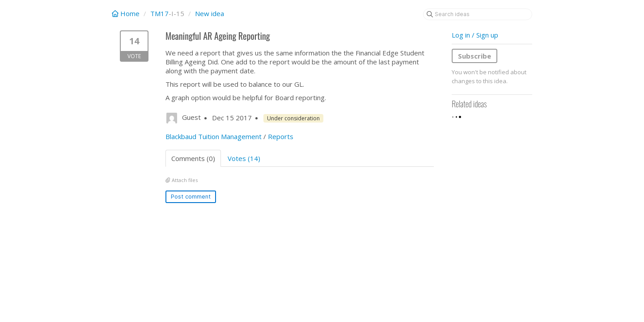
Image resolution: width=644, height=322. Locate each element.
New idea (210, 13)
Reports (281, 136)
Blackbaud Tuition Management (214, 136)
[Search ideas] (478, 14)
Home (127, 13)
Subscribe (475, 56)
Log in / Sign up (475, 35)
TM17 (159, 13)
